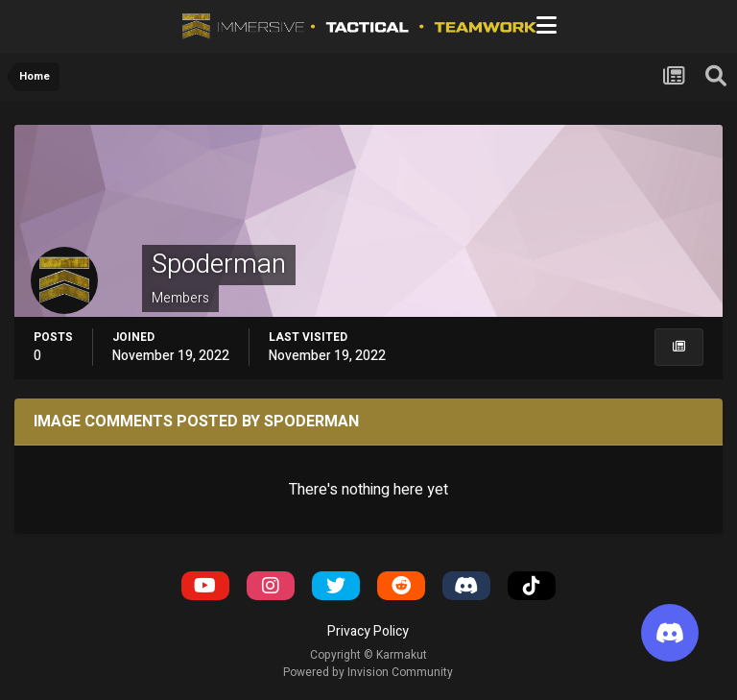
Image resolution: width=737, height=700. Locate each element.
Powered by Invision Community (368, 672)
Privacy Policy (368, 631)
